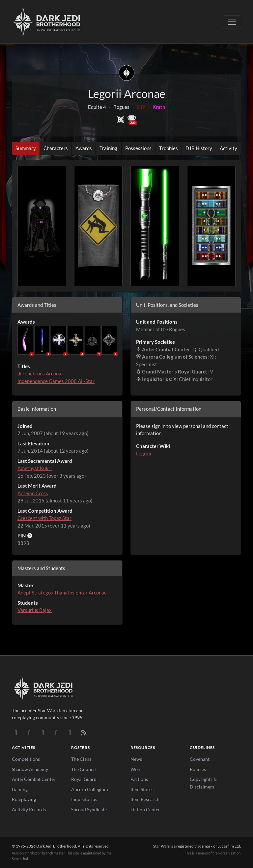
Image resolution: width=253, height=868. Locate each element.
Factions (139, 779)
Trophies (169, 148)
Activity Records (29, 809)
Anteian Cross (33, 493)
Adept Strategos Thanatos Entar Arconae (62, 593)
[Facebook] (43, 732)
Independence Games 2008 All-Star (56, 381)
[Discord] (16, 732)
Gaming (20, 789)
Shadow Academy (30, 769)
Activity (228, 148)
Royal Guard (84, 779)
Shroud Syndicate (89, 809)
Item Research (145, 799)
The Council (84, 769)
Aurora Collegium (90, 789)
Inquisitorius (84, 799)
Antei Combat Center (34, 779)
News (136, 759)
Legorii (144, 453)
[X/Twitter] (70, 732)
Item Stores (142, 789)
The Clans (81, 759)
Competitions (26, 759)
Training (108, 148)
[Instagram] (56, 732)
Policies (198, 769)
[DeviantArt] (29, 732)
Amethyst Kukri (35, 468)
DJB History (199, 148)
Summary (26, 148)
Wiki (135, 769)
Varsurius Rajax (35, 610)
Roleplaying (24, 799)
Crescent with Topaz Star (44, 518)
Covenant (200, 759)
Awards (84, 148)
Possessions (138, 148)
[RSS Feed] (84, 732)
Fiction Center (145, 809)
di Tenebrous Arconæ (40, 373)
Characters (56, 148)
